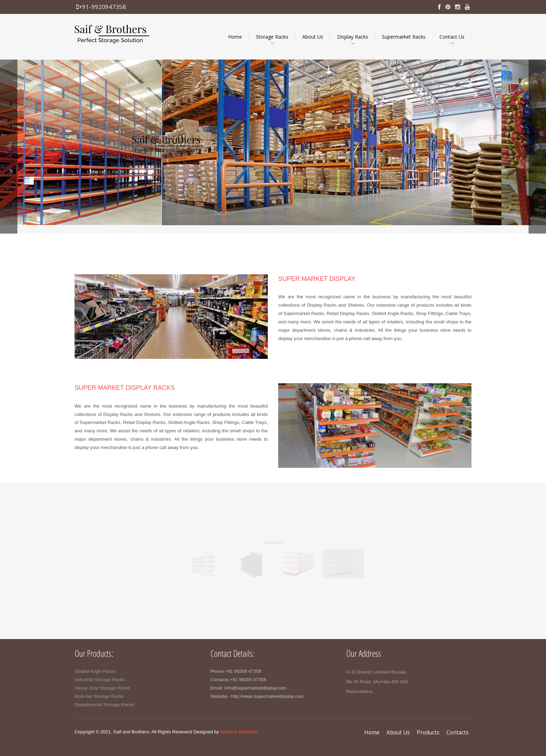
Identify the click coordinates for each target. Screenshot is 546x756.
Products (428, 733)
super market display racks (125, 388)
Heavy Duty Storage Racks (102, 688)
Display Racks (353, 37)
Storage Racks (272, 37)
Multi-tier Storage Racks (99, 696)
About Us (313, 37)
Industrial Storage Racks (100, 680)
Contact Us (452, 37)
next (537, 147)
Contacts (458, 733)
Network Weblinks (239, 732)
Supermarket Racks (404, 37)
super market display (317, 279)
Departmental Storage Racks (104, 705)
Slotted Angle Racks (95, 671)
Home (235, 37)
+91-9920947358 (101, 7)
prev (9, 147)
